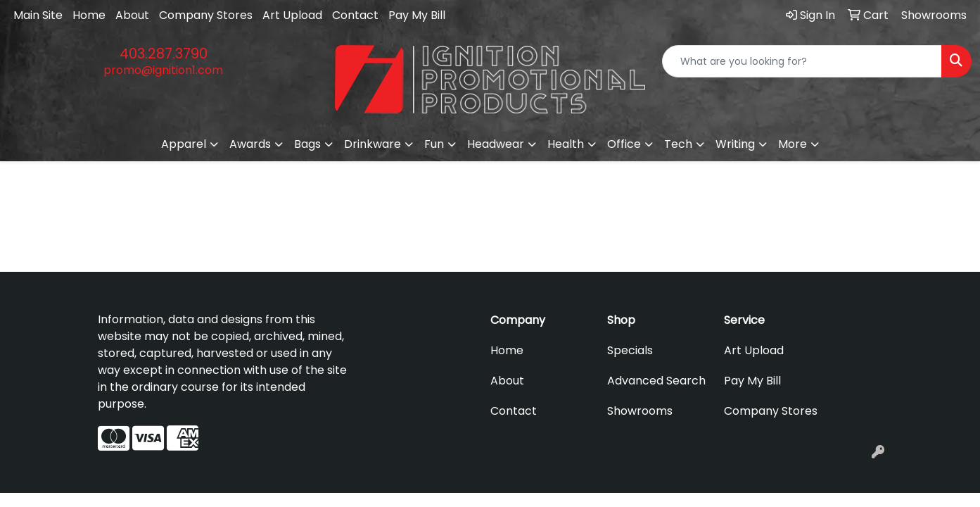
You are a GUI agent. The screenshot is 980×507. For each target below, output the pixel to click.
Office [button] (624, 144)
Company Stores (206, 15)
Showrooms (640, 411)
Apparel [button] (184, 144)
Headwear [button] (496, 144)
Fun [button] (434, 144)
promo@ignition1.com (163, 70)
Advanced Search (656, 381)
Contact (355, 15)
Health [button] (566, 144)
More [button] (793, 144)
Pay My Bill (417, 15)
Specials (630, 350)
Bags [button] (307, 144)
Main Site (38, 15)
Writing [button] (735, 144)
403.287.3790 (164, 54)
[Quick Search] (802, 61)
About (132, 15)
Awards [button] (250, 144)
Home (89, 15)
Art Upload (292, 15)
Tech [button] (678, 144)
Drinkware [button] (373, 144)
